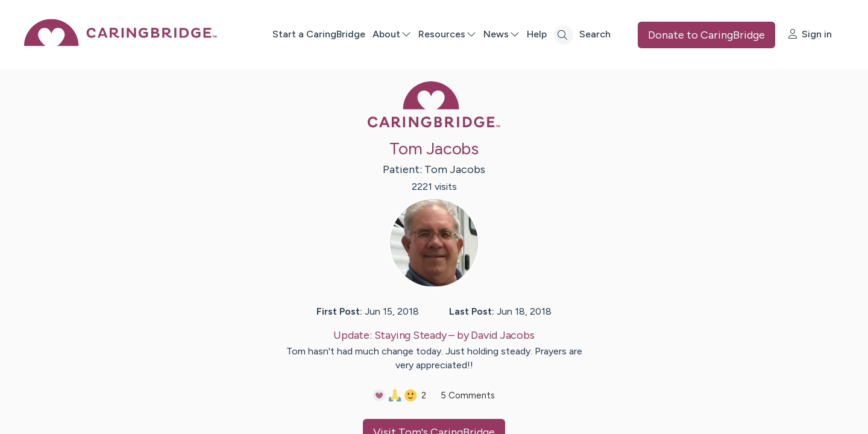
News (502, 34)
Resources (447, 34)
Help (537, 34)
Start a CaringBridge (319, 34)
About (392, 34)
